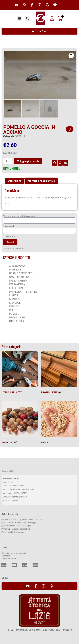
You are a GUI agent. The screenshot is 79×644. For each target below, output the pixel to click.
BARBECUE (15, 269)
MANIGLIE (15, 299)
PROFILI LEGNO (18, 317)
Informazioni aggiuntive (41, 181)
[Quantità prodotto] (8, 161)
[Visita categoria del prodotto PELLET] (59, 423)
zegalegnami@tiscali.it (18, 497)
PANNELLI (15, 306)
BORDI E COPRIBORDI (21, 273)
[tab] (15, 181)
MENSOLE (15, 302)
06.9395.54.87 (29, 489)
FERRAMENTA (17, 284)
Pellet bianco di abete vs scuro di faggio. (20, 522)
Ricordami (9, 236)
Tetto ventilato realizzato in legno (17, 526)
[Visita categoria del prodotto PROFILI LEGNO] (59, 373)
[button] (20, 18)
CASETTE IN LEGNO (20, 277)
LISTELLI (14, 295)
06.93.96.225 (16, 489)
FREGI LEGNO (17, 288)
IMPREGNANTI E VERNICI (23, 291)
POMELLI (20, 136)
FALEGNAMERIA (18, 280)
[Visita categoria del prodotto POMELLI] (20, 423)
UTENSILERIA (17, 321)
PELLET (14, 310)
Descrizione (15, 181)
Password (8, 226)
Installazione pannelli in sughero (17, 529)
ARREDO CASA (17, 266)
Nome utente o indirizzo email (19, 216)
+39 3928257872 (20, 493)
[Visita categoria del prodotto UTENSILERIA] (20, 373)
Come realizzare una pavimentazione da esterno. (23, 519)
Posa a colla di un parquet (14, 532)
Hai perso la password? (14, 248)
